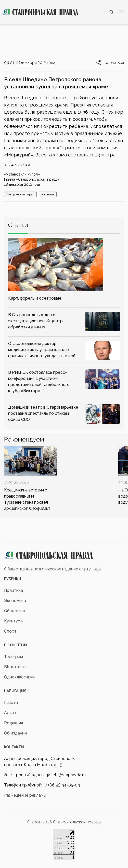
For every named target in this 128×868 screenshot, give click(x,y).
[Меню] (121, 12)
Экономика (15, 601)
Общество (15, 611)
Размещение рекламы (25, 795)
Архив (10, 713)
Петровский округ (20, 194)
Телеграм (14, 657)
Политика (14, 590)
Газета (11, 703)
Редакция (14, 723)
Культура (13, 621)
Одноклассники (19, 677)
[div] (31, 479)
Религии (48, 194)
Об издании (15, 733)
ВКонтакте (15, 667)
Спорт (10, 631)
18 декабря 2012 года (36, 63)
